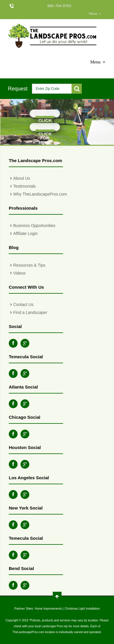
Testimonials (24, 186)
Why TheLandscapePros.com (40, 194)
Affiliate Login (25, 233)
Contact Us (23, 305)
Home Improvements (48, 609)
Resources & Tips (29, 265)
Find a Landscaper (30, 312)
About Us (22, 178)
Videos (19, 273)
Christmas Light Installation (82, 609)
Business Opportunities (34, 226)
